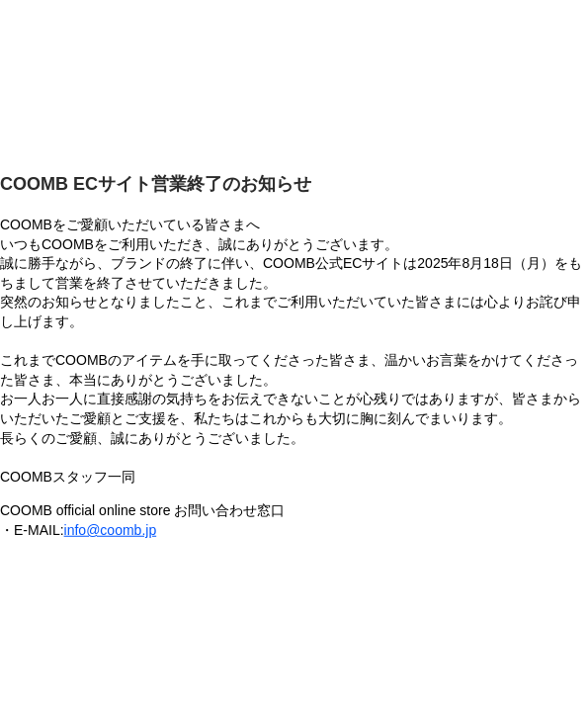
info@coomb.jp (111, 530)
